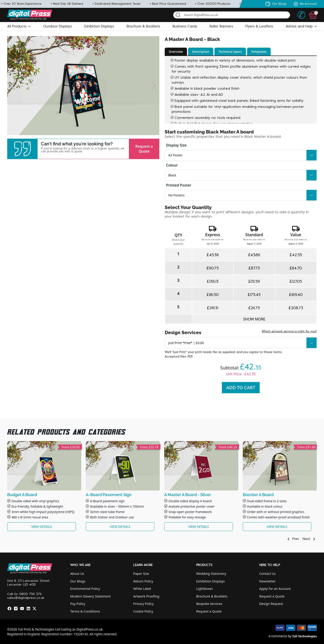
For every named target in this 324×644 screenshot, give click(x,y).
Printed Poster (179, 185)
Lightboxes (205, 589)
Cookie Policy (143, 611)
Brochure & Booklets (212, 596)
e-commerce (278, 636)
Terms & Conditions (85, 611)
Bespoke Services (209, 604)
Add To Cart (241, 388)
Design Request (271, 604)
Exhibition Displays (210, 581)
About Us (77, 574)
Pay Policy (78, 604)
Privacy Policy (143, 604)
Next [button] (310, 539)
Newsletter (267, 581)
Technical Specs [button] (230, 52)
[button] (19, 27)
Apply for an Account (275, 589)
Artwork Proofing (146, 596)
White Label (142, 589)
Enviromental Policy (85, 589)
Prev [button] (292, 539)
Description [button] (201, 52)
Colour (172, 165)
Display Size (176, 145)
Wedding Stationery (211, 574)
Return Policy (143, 581)
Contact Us (267, 574)
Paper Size (141, 574)
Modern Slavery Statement (90, 596)
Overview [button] (176, 52)
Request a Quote (144, 149)
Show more (254, 319)
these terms (273, 352)
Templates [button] (259, 52)
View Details (42, 527)
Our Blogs (78, 581)
